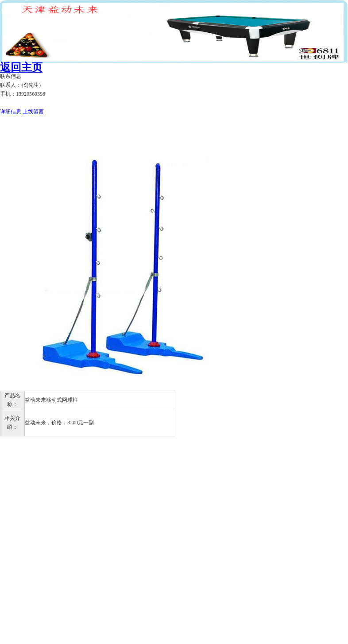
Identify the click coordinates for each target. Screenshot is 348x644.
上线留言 (33, 112)
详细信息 (11, 112)
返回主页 (21, 67)
